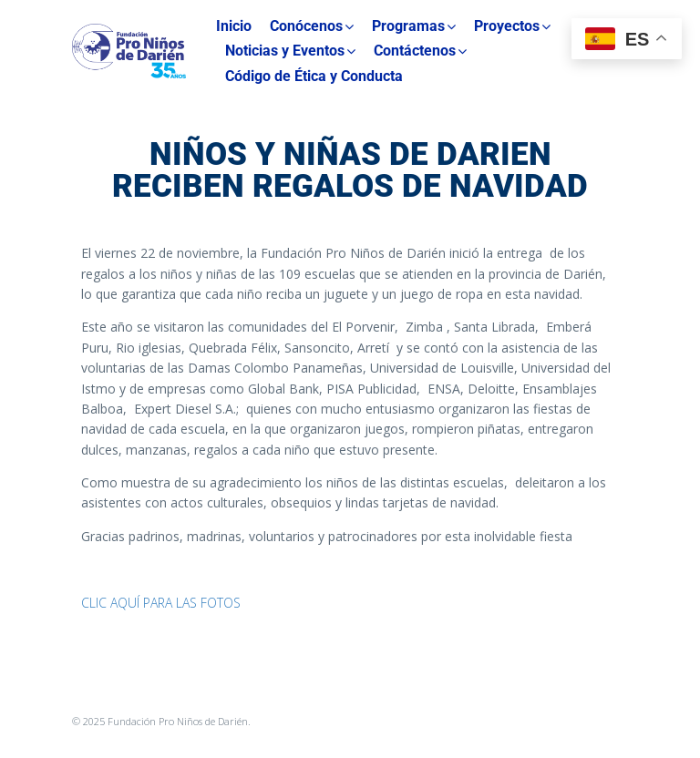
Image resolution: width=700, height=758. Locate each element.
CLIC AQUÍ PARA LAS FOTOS (161, 603)
